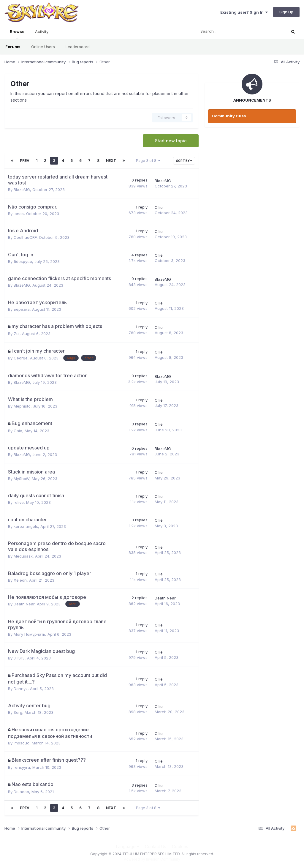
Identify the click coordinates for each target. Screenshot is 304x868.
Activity (42, 31)
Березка (22, 309)
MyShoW (22, 479)
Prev (25, 161)
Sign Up (286, 12)
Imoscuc (22, 743)
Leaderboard (78, 47)
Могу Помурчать (29, 634)
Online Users (43, 47)
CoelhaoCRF (25, 237)
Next (111, 161)
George (21, 358)
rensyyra (22, 767)
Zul (17, 334)
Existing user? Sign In (244, 12)
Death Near (24, 604)
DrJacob (21, 792)
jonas (19, 214)
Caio (18, 431)
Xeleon (20, 580)
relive (19, 502)
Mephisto (22, 406)
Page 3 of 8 (148, 161)
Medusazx (23, 556)
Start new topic (171, 141)
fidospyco (23, 261)
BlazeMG (22, 190)
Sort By (184, 161)
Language (128, 846)
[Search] (225, 31)
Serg (18, 712)
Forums (13, 47)
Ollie (159, 207)
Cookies (180, 846)
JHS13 (19, 658)
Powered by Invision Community (152, 859)
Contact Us (156, 846)
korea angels (26, 526)
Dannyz (21, 689)
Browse (17, 34)
